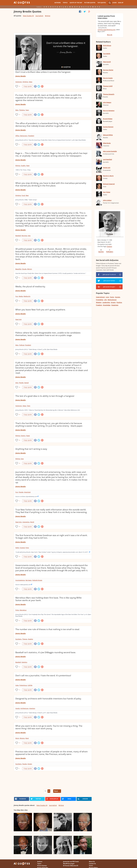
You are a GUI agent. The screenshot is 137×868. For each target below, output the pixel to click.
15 (19, 690)
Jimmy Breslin (21, 76)
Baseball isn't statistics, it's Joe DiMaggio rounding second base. (46, 652)
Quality (23, 166)
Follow (110, 234)
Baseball (18, 236)
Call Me (30, 685)
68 (19, 174)
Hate (17, 685)
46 (19, 440)
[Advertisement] (53, 26)
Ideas (31, 82)
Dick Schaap (107, 45)
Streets (30, 764)
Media (21, 296)
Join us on (109, 274)
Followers (110, 252)
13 (19, 501)
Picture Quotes (90, 3)
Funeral (22, 548)
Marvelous (23, 610)
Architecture (24, 708)
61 (19, 144)
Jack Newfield (108, 159)
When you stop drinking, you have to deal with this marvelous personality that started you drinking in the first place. (51, 184)
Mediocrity (27, 296)
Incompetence (20, 580)
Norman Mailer (108, 70)
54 (19, 324)
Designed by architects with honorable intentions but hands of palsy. (48, 699)
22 (19, 667)
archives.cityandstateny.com (106, 30)
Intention (32, 708)
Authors (58, 3)
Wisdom (99, 302)
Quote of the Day (76, 3)
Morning (24, 236)
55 (19, 240)
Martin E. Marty (108, 176)
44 (19, 415)
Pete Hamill (107, 62)
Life (105, 300)
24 (19, 743)
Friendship (100, 300)
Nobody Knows (37, 580)
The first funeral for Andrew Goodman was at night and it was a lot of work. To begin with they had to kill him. (51, 537)
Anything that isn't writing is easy (31, 449)
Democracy (24, 136)
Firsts (27, 548)
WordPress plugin (69, 864)
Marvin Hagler (108, 78)
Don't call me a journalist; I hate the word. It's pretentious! (43, 675)
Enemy (23, 436)
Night (17, 548)
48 (19, 387)
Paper (28, 436)
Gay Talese (107, 192)
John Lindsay (107, 200)
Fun (17, 296)
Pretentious (23, 685)
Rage (28, 166)
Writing (48, 16)
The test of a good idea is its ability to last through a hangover (45, 396)
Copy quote (28, 86)
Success (118, 297)
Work (17, 738)
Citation (109, 246)
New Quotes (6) (28, 16)
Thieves (25, 639)
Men (17, 110)
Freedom (99, 305)
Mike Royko (107, 143)
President (31, 136)
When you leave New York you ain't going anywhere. (41, 310)
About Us (92, 862)
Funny (112, 297)
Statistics (24, 662)
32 (19, 621)
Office (17, 136)
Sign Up (121, 3)
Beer (27, 195)
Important (27, 492)
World (32, 522)
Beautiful (18, 269)
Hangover (19, 82)
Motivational (112, 300)
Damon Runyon (108, 127)
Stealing (30, 639)
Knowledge (107, 305)
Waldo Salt (107, 168)
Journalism (39, 16)
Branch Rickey (108, 119)
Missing (22, 738)
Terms (91, 866)
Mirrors (30, 269)
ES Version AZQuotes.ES (71, 866)
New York (18, 319)
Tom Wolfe (107, 54)
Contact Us (92, 864)
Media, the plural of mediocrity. (31, 287)
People (21, 383)
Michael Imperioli (109, 184)
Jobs (29, 236)
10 (19, 717)
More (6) (110, 35)
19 (19, 644)
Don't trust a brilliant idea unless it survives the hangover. (43, 72)
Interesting (26, 522)
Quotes (101, 252)
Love (107, 297)
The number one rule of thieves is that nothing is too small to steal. (48, 629)
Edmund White (108, 135)
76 (19, 115)
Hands (17, 708)
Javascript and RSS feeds (71, 862)
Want (27, 738)
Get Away (28, 580)
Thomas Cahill (108, 86)
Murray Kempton (109, 111)
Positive (119, 302)
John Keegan (107, 102)
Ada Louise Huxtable (110, 151)
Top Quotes (102, 3)
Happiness (115, 305)
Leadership (106, 302)
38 (19, 301)
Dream (113, 302)
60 (19, 354)
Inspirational (100, 297)
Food (23, 195)
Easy (22, 459)
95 (19, 86)
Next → (57, 791)
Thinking (22, 110)
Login (114, 3)
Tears (27, 110)
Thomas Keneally (109, 94)
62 (19, 278)
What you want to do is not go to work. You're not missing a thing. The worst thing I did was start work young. (49, 727)
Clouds (24, 269)
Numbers (18, 639)
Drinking (25, 82)
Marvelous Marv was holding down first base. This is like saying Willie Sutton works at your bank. (48, 599)
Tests (29, 406)
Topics (65, 3)
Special (26, 383)
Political (22, 345)
